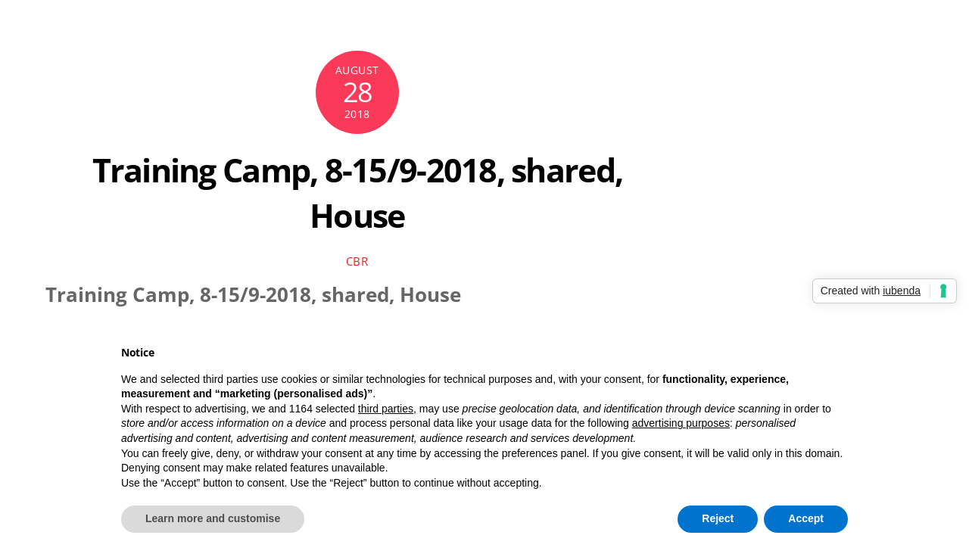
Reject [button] (718, 518)
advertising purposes (681, 423)
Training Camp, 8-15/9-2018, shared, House (358, 193)
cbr (357, 261)
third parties (386, 409)
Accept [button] (806, 518)
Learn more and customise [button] (213, 518)
